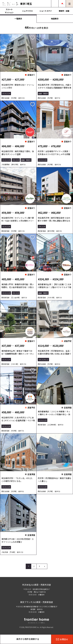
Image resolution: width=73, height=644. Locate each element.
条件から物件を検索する (28, 639)
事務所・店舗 (64, 11)
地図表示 (55, 19)
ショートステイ (46, 11)
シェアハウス (27, 11)
